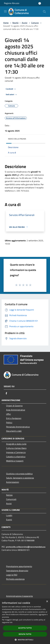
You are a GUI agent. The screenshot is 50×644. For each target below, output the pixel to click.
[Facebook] (6, 393)
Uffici (8, 414)
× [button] (47, 602)
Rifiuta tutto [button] (25, 634)
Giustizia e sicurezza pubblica (19, 474)
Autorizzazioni (13, 482)
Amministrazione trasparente (19, 596)
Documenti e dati (14, 431)
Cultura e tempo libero (16, 448)
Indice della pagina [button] (17, 139)
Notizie (9, 495)
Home (6, 23)
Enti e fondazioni (14, 418)
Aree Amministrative (16, 410)
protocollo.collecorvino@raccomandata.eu (26, 547)
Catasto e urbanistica (16, 457)
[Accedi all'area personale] (40, 3)
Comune (35, 23)
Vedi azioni (12, 95)
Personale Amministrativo (18, 427)
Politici (9, 423)
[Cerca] (44, 12)
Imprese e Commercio (16, 452)
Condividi (11, 89)
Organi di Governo (14, 406)
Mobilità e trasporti (15, 461)
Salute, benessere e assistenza (20, 478)
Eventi (9, 520)
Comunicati (11, 499)
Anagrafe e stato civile (16, 444)
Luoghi (9, 515)
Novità (15, 23)
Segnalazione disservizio (17, 571)
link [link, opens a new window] (11, 622)
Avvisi (25, 23)
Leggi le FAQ (12, 575)
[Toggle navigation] (5, 11)
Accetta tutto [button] (25, 628)
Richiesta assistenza (15, 579)
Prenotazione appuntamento (19, 566)
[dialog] (25, 621)
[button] (25, 640)
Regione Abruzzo (12, 3)
